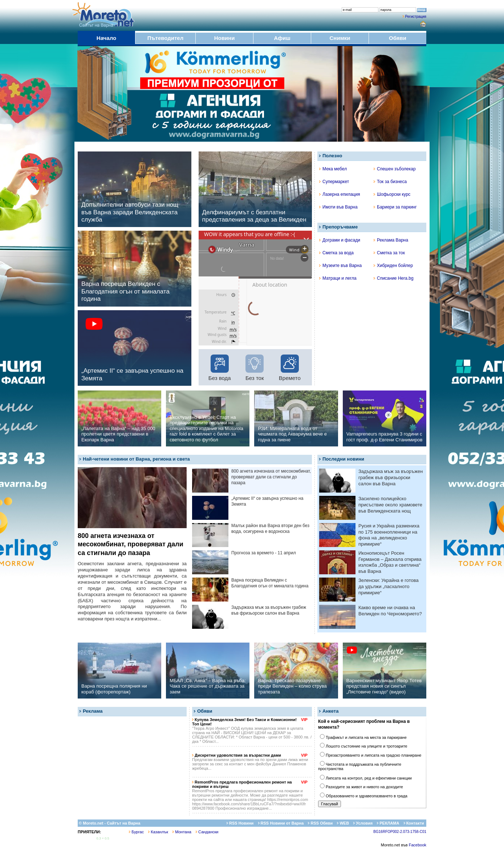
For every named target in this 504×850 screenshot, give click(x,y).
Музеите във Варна (340, 266)
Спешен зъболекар (395, 169)
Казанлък (158, 832)
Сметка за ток (389, 253)
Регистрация (416, 17)
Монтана (182, 832)
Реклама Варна (391, 240)
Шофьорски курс (392, 194)
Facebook (418, 845)
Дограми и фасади (340, 240)
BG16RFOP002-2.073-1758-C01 (400, 832)
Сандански (207, 832)
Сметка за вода (336, 253)
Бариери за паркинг (395, 207)
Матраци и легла (338, 278)
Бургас (136, 832)
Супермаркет (334, 182)
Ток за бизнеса (390, 182)
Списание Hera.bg (394, 278)
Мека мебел (333, 169)
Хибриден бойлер (393, 266)
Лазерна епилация (340, 194)
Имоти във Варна (338, 207)
